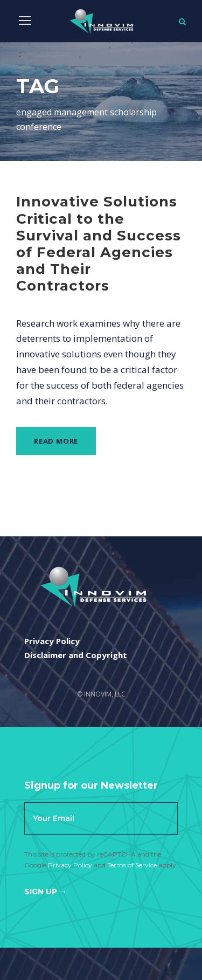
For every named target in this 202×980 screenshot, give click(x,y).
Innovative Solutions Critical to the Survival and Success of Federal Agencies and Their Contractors (99, 244)
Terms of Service (132, 865)
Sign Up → (46, 892)
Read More (56, 441)
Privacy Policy (70, 865)
